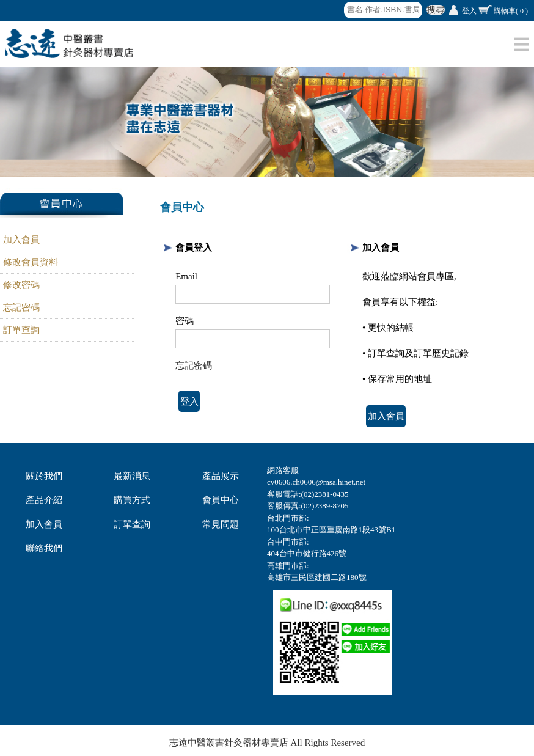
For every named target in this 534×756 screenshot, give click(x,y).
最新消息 (132, 476)
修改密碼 (21, 285)
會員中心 (221, 500)
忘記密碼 (21, 307)
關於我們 (44, 476)
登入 (469, 11)
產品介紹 (44, 500)
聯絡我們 (44, 548)
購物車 (511, 11)
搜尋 (436, 10)
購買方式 (132, 500)
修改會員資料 (31, 262)
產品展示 (221, 476)
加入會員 (21, 240)
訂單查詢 (21, 330)
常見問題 (221, 524)
